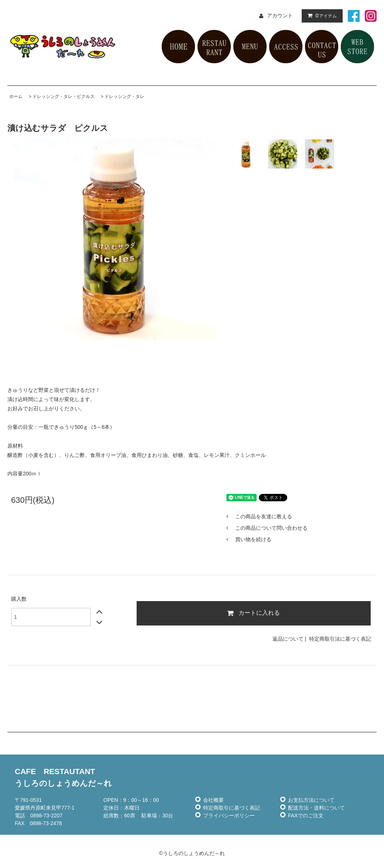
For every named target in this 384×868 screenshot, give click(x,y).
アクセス (286, 47)
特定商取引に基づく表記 (232, 808)
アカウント (280, 16)
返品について (288, 639)
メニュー (250, 47)
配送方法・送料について (316, 808)
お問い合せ (322, 47)
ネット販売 (357, 47)
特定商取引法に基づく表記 (340, 639)
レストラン (214, 47)
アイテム (320, 16)
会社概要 (213, 800)
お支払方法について (311, 800)
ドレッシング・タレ (124, 96)
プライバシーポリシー (229, 816)
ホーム (16, 96)
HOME (178, 47)
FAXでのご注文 (306, 816)
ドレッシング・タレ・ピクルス (64, 96)
